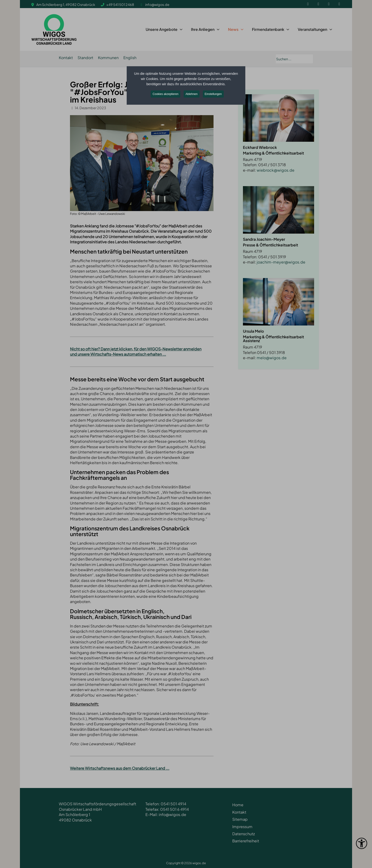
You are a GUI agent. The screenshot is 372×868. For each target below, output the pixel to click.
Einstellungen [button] (213, 94)
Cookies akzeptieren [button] (165, 94)
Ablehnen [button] (192, 94)
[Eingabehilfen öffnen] (362, 843)
